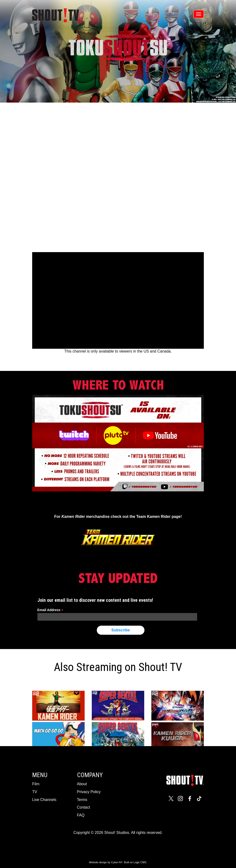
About (82, 784)
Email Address (50, 610)
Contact (84, 807)
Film (36, 784)
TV (35, 792)
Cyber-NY (117, 862)
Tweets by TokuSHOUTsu (118, 503)
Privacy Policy (89, 792)
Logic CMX (140, 862)
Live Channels (44, 800)
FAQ (81, 815)
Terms (82, 800)
